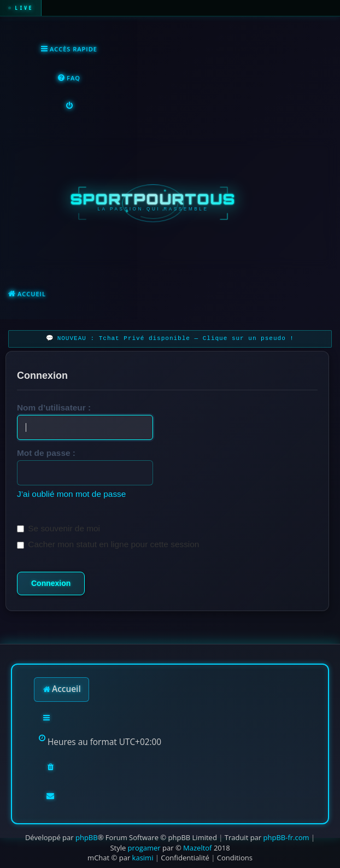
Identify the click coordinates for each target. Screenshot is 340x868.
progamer (144, 848)
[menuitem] (69, 78)
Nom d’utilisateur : (54, 407)
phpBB (87, 837)
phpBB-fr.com (286, 837)
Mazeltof (197, 848)
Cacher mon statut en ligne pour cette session (108, 544)
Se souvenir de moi (58, 528)
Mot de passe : (46, 453)
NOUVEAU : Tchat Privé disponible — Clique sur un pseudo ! (176, 339)
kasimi (143, 858)
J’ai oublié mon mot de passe (71, 494)
